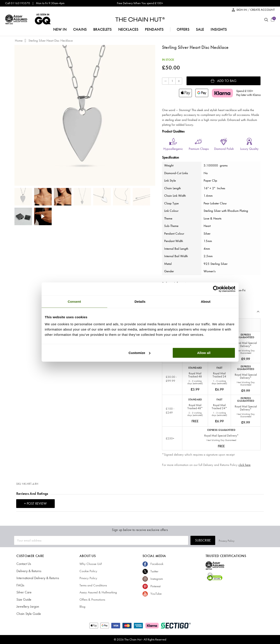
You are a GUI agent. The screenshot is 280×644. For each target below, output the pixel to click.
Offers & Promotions (92, 600)
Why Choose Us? (91, 564)
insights (219, 29)
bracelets (102, 29)
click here (244, 465)
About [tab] (206, 302)
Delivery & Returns (28, 571)
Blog (82, 607)
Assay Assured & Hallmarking (98, 592)
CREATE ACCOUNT (262, 10)
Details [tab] (140, 302)
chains (80, 29)
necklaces (128, 29)
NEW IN (60, 29)
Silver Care (23, 592)
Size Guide (24, 600)
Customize (139, 353)
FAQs (20, 585)
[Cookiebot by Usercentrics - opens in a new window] (216, 289)
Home (19, 41)
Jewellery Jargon (27, 607)
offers (183, 29)
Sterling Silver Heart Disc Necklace (51, 41)
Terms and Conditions (93, 585)
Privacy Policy (258, 540)
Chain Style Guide (28, 614)
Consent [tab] (74, 302)
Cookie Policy (88, 571)
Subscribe (234, 540)
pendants (154, 29)
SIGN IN (242, 10)
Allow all (204, 353)
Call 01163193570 (18, 3)
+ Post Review (35, 503)
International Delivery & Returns (36, 578)
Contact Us (24, 564)
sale (200, 29)
